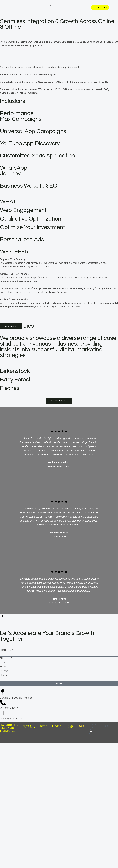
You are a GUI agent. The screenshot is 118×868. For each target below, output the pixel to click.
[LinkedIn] (91, 726)
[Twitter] (103, 726)
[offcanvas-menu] (51, 7)
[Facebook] (110, 726)
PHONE (4, 675)
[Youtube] (91, 732)
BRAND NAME (7, 650)
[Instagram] (97, 726)
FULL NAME (6, 658)
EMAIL (3, 667)
